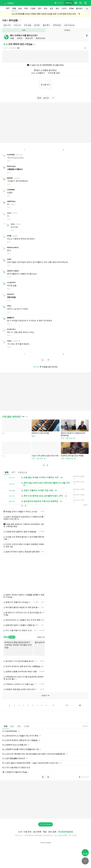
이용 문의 (27, 832)
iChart (71, 8)
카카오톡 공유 (54, 73)
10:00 (85, 726)
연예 (26, 8)
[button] (44, 465)
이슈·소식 (17, 25)
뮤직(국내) (57, 25)
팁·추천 (37, 25)
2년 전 (5, 48)
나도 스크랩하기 (38, 73)
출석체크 (80, 8)
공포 (51, 8)
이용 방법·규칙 (59, 3)
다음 (67, 705)
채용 (45, 832)
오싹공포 (67, 30)
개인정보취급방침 (65, 832)
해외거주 (29, 38)
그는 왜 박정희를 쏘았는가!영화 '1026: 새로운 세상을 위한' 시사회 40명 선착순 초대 (43, 14)
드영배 (33, 8)
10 (53, 705)
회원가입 (69, 3)
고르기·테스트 (69, 25)
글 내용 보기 (45, 85)
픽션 (45, 8)
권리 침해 (52, 832)
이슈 (14, 8)
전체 (7, 472)
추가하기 (12, 637)
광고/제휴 (37, 832)
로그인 (36, 367)
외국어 (20, 38)
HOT (8, 8)
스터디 (64, 8)
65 (39, 98)
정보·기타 (7, 25)
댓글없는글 (22, 472)
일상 (20, 8)
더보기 (41, 637)
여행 (12, 38)
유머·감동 (13, 20)
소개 (20, 832)
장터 (40, 8)
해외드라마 (41, 38)
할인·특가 (46, 25)
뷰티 (57, 8)
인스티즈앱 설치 (45, 824)
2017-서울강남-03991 (61, 835)
